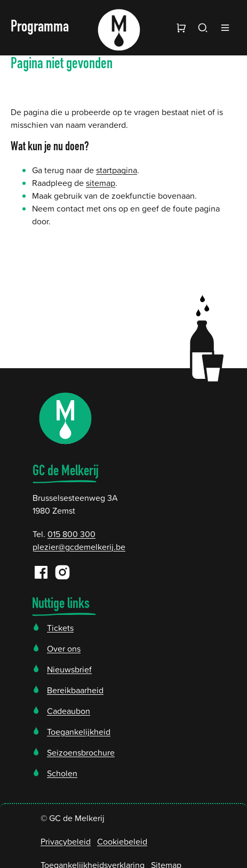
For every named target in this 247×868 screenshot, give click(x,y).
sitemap (101, 183)
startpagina (117, 170)
